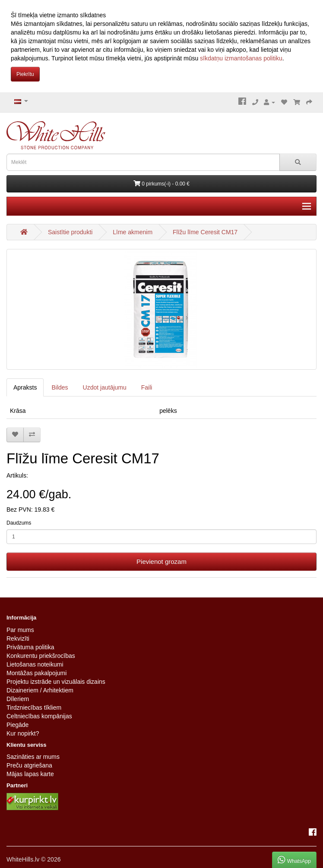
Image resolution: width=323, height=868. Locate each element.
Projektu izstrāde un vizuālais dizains (56, 682)
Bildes (60, 387)
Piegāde (17, 725)
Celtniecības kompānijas (39, 716)
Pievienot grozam (161, 561)
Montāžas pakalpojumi (36, 673)
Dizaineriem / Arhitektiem (40, 690)
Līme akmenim (133, 232)
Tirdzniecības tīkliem (34, 708)
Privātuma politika (30, 647)
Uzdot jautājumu (105, 387)
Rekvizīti (18, 638)
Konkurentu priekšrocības (41, 656)
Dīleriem (18, 699)
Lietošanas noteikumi (35, 664)
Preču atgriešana (29, 765)
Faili (147, 387)
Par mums (20, 630)
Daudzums (19, 523)
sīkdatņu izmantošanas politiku (241, 58)
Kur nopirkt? (23, 733)
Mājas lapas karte (30, 774)
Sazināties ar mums (33, 757)
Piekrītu (25, 74)
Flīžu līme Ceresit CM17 (205, 232)
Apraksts (25, 387)
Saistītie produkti (70, 232)
